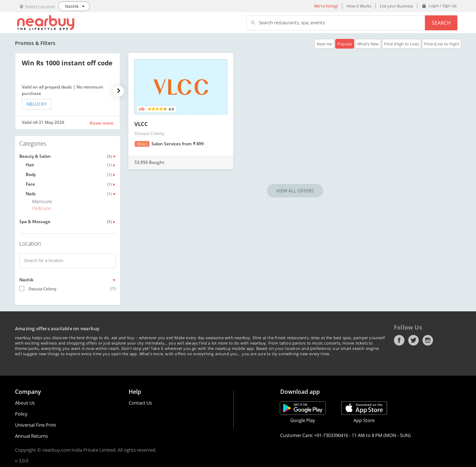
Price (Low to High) (442, 44)
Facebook (399, 340)
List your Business (396, 6)
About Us (25, 403)
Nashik (26, 280)
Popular (345, 44)
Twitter (413, 340)
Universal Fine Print (36, 425)
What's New (368, 44)
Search (441, 23)
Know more (101, 123)
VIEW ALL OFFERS (295, 191)
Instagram (428, 340)
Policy (21, 414)
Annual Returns (31, 436)
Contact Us (140, 403)
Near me (324, 44)
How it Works (359, 6)
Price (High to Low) (401, 44)
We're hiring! (326, 6)
